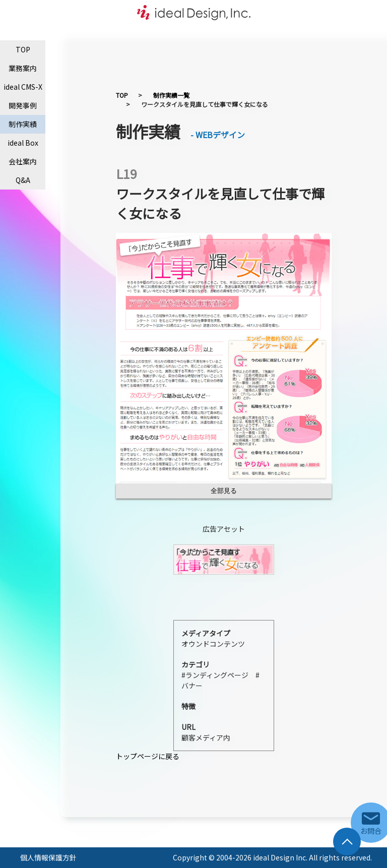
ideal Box (23, 143)
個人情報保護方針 (48, 857)
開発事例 (23, 105)
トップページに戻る (148, 756)
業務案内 (23, 68)
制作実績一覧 (171, 95)
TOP (23, 49)
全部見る (224, 491)
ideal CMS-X (23, 87)
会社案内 (23, 161)
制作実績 (23, 124)
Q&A (23, 180)
